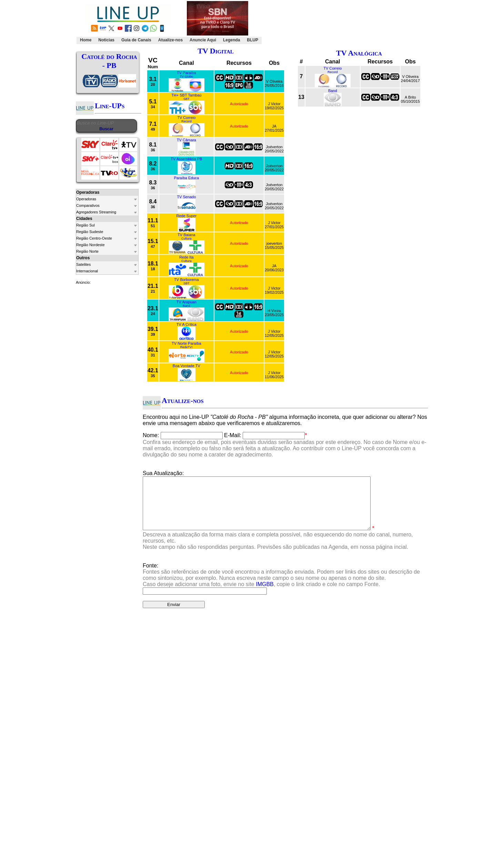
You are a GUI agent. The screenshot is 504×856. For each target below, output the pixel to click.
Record (187, 121)
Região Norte (87, 251)
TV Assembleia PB (186, 159)
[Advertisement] (344, 23)
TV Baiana (186, 235)
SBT (187, 99)
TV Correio (186, 118)
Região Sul (85, 225)
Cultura (187, 239)
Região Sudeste (90, 232)
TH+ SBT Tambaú (186, 95)
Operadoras (86, 199)
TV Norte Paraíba (187, 343)
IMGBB (265, 595)
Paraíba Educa (186, 178)
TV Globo (186, 77)
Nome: (151, 435)
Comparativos (88, 205)
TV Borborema (187, 280)
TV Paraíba (187, 73)
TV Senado (186, 197)
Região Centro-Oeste (94, 238)
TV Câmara (187, 140)
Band (186, 306)
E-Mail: (233, 435)
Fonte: (281, 585)
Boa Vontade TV (187, 366)
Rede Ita (187, 257)
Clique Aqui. (368, 657)
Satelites (83, 264)
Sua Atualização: (163, 473)
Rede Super (186, 216)
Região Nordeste (90, 245)
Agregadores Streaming (96, 212)
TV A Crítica (187, 324)
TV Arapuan (187, 302)
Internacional (87, 271)
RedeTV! (187, 347)
